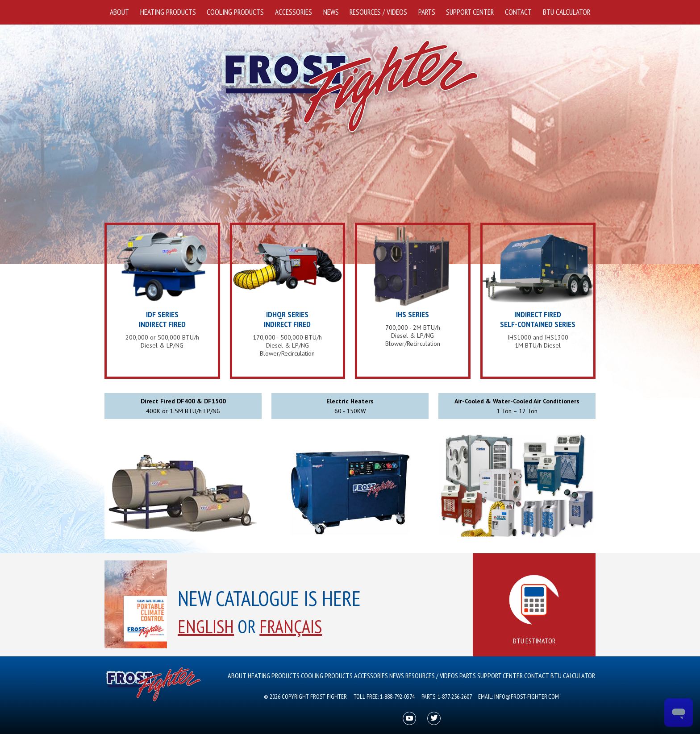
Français (291, 626)
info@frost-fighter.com (527, 697)
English (206, 626)
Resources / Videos (378, 12)
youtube (410, 719)
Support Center (470, 12)
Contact (518, 12)
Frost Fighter (350, 87)
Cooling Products (235, 12)
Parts (427, 12)
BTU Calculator (567, 12)
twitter (434, 719)
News (331, 12)
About (119, 12)
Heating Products (168, 12)
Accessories (294, 12)
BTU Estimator (534, 610)
